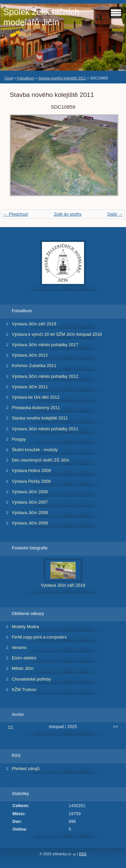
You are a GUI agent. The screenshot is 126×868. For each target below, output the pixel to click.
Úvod (9, 78)
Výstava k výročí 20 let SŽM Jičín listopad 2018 (57, 334)
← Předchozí (16, 214)
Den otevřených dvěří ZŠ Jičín (40, 460)
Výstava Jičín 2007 (30, 502)
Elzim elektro (24, 658)
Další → (115, 214)
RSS (83, 854)
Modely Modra (25, 627)
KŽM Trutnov (24, 690)
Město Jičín (23, 668)
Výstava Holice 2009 (31, 471)
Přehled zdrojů (26, 769)
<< (11, 727)
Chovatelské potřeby (31, 679)
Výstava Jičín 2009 (30, 523)
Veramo (19, 647)
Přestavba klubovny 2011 (36, 408)
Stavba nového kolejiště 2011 (62, 78)
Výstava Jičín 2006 (30, 492)
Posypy (19, 439)
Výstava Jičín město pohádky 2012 (45, 376)
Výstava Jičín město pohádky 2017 (45, 345)
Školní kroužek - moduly (35, 450)
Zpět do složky (68, 214)
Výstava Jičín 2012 (30, 355)
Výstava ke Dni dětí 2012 (36, 397)
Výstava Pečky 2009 (31, 481)
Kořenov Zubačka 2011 (34, 366)
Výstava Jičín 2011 (30, 387)
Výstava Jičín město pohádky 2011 (45, 429)
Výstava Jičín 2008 (30, 513)
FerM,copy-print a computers (39, 637)
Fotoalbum (25, 78)
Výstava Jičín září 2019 (34, 324)
